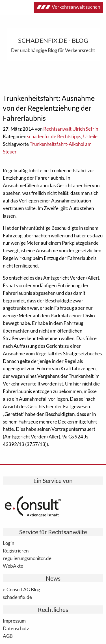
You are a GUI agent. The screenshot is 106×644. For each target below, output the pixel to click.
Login (8, 543)
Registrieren (16, 551)
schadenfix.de (17, 597)
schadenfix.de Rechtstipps (54, 136)
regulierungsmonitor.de (27, 558)
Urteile (90, 136)
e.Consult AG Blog (21, 589)
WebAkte (13, 566)
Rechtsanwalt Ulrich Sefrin (71, 129)
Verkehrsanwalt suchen (68, 7)
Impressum (14, 621)
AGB (8, 636)
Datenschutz (16, 628)
